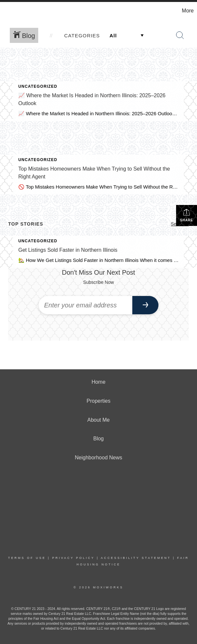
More (188, 11)
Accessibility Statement (136, 558)
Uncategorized (38, 86)
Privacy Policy (74, 558)
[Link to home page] (8, 11)
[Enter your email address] (85, 305)
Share (187, 215)
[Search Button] (180, 35)
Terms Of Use (27, 558)
